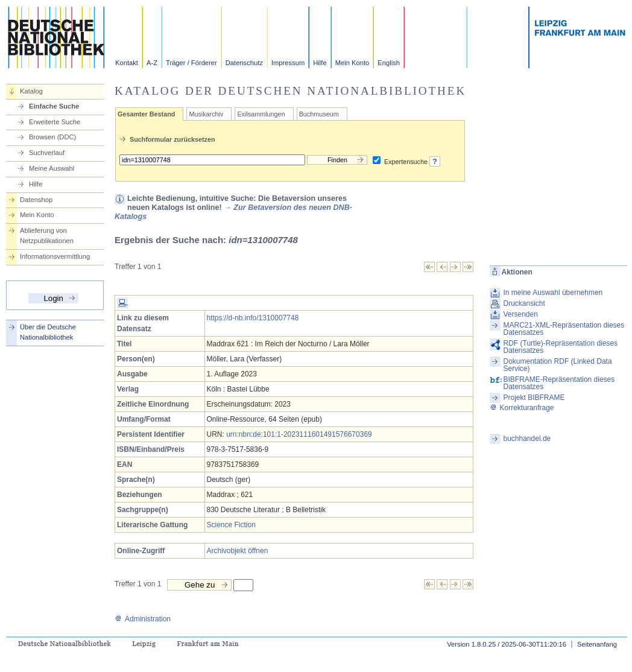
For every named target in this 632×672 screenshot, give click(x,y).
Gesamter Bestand (146, 114)
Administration (143, 619)
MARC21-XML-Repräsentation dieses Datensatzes (564, 329)
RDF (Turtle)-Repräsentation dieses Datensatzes (561, 347)
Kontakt (127, 63)
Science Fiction (231, 525)
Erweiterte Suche (55, 122)
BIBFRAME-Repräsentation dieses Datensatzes (559, 383)
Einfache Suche (54, 106)
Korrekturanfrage (522, 408)
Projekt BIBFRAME (534, 398)
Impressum (288, 63)
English (389, 63)
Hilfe (320, 63)
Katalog (31, 91)
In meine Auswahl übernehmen (553, 293)
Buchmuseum (319, 114)
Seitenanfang (597, 644)
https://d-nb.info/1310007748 (253, 318)
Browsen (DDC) (52, 137)
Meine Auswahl (52, 168)
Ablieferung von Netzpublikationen (47, 236)
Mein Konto (352, 63)
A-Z (152, 63)
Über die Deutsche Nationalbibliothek (48, 332)
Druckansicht (524, 303)
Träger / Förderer (191, 63)
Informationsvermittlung (55, 256)
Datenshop (36, 200)
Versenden (521, 314)
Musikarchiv (206, 114)
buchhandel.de (527, 439)
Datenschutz (244, 63)
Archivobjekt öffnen (238, 551)
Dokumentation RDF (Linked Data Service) (558, 365)
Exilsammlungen (261, 114)
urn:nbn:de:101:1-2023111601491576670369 (299, 434)
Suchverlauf (47, 153)
